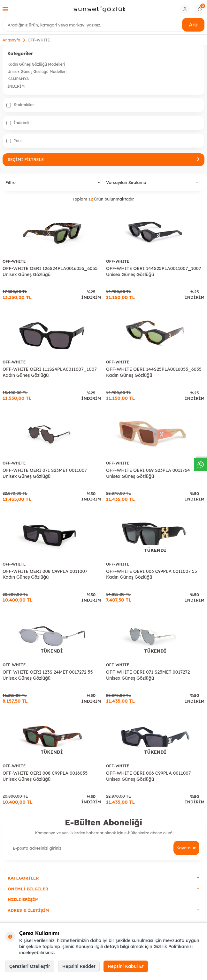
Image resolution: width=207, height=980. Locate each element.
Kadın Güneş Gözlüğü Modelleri (36, 64)
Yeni (14, 141)
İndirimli (18, 123)
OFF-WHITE (14, 261)
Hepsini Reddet (79, 966)
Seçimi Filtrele (103, 159)
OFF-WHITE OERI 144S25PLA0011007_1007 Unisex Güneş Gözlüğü (154, 271)
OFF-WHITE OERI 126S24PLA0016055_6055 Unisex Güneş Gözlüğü (50, 271)
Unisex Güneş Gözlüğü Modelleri (37, 72)
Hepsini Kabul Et (126, 966)
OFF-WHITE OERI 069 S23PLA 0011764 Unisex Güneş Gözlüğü (148, 473)
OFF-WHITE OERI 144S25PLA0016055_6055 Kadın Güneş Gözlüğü (154, 372)
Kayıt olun (186, 848)
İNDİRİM (16, 86)
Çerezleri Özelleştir (30, 966)
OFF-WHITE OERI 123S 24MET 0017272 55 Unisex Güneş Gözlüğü (48, 675)
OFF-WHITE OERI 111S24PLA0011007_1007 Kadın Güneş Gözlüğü (50, 372)
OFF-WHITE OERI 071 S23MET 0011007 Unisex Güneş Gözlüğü (45, 473)
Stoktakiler (20, 105)
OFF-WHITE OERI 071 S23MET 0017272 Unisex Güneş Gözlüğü (148, 675)
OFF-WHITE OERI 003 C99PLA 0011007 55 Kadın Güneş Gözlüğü (152, 574)
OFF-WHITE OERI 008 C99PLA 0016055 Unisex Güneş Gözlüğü (45, 776)
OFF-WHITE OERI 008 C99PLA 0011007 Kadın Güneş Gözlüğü (45, 574)
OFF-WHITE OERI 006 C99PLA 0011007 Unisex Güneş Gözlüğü (148, 776)
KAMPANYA (18, 79)
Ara (193, 25)
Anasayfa (11, 40)
